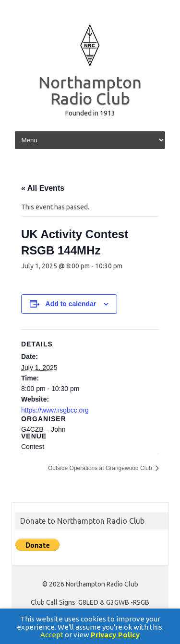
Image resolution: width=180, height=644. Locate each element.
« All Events (43, 188)
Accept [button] (52, 635)
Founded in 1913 (90, 113)
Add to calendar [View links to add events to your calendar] (71, 304)
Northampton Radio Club (90, 90)
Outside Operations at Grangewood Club (101, 468)
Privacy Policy (115, 635)
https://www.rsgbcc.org (55, 410)
